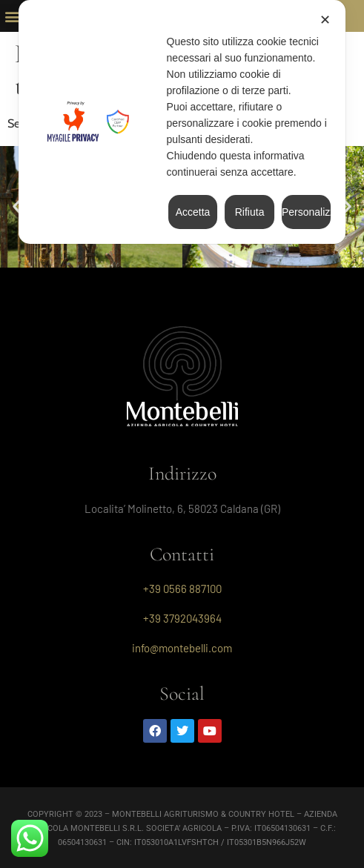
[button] (12, 16)
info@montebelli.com (182, 648)
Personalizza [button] (307, 212)
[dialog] (182, 122)
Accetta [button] (193, 212)
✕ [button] (325, 20)
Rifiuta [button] (250, 212)
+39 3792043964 (182, 618)
